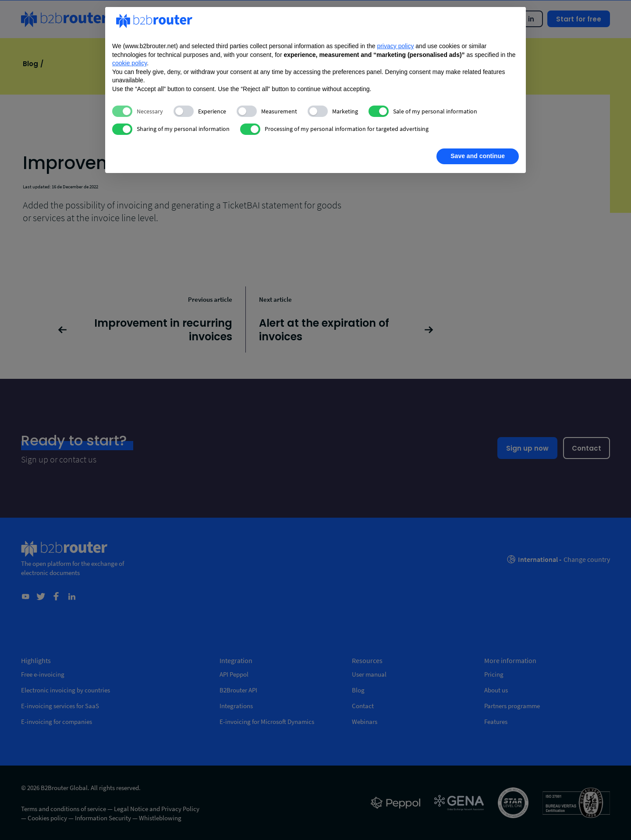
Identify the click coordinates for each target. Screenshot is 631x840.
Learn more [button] (143, 156)
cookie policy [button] (129, 63)
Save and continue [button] (478, 156)
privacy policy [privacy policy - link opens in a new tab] (395, 46)
